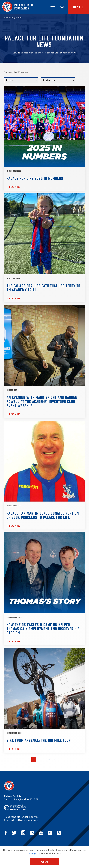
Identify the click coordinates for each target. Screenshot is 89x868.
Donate (79, 7)
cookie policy (33, 853)
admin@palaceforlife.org (25, 820)
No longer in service (28, 817)
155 (48, 760)
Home (7, 18)
